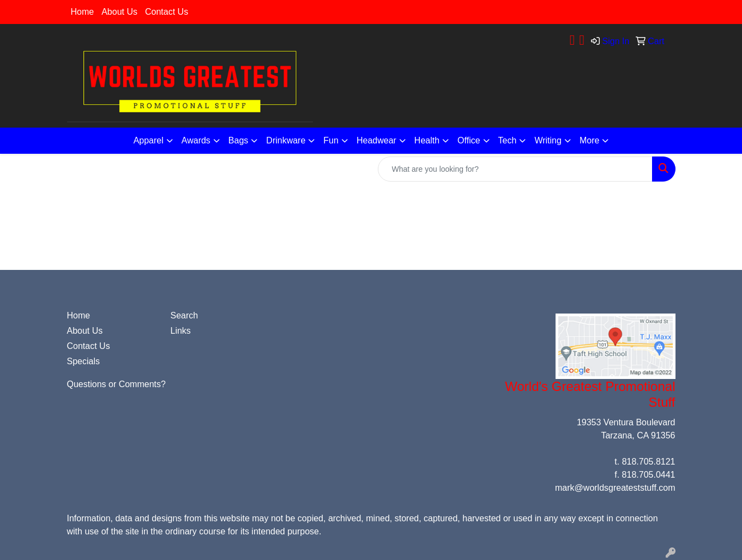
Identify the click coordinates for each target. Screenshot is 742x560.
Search (185, 315)
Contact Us (167, 12)
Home (83, 12)
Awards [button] (196, 140)
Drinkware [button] (286, 140)
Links (181, 331)
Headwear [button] (376, 140)
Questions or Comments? (116, 384)
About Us (119, 12)
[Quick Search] (515, 169)
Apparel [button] (149, 140)
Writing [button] (548, 140)
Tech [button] (508, 140)
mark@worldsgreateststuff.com (615, 488)
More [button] (589, 140)
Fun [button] (331, 140)
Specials (83, 361)
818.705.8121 (649, 462)
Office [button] (469, 140)
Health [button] (427, 140)
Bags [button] (238, 140)
